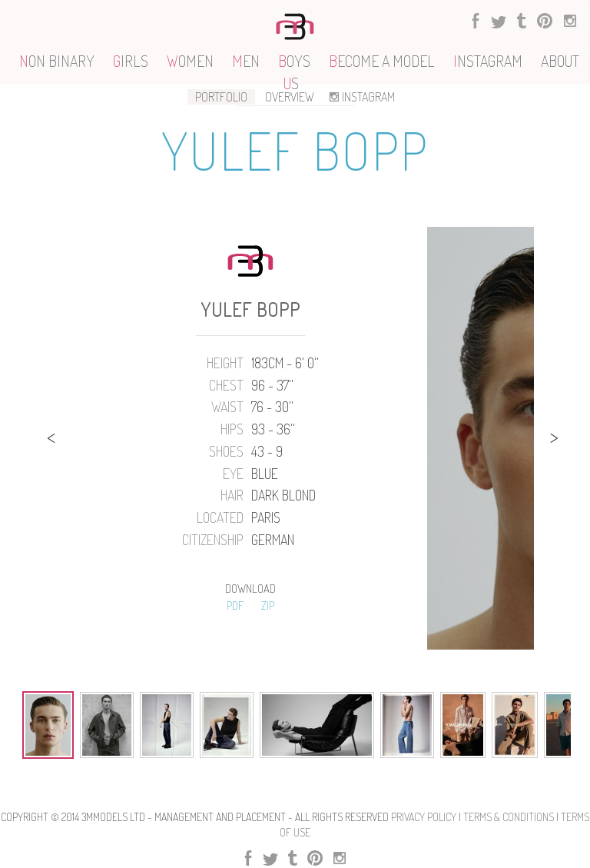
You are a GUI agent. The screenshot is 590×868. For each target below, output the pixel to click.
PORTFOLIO (221, 97)
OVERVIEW (290, 97)
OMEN (190, 61)
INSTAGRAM (361, 97)
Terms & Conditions (509, 817)
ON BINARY (57, 61)
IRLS (131, 61)
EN (246, 61)
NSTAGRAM (488, 61)
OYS (294, 61)
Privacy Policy (424, 817)
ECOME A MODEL (382, 61)
